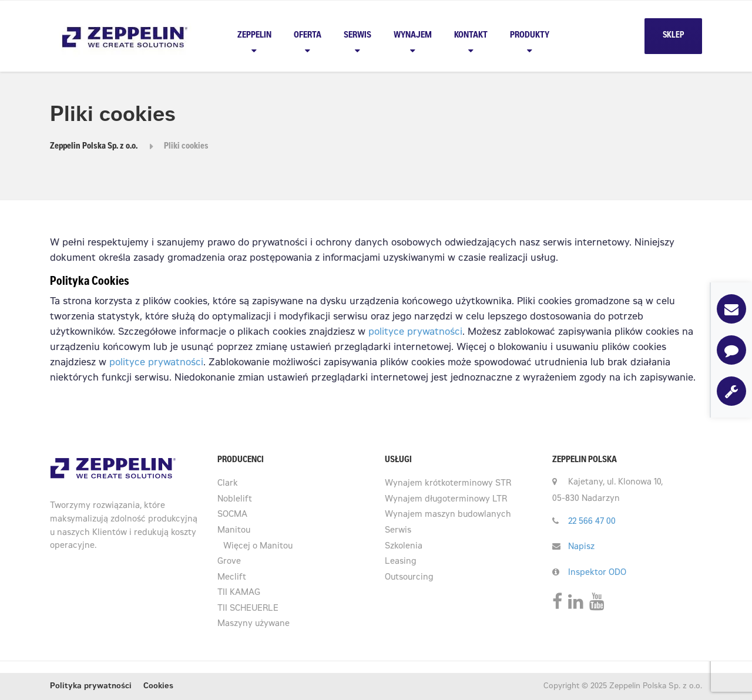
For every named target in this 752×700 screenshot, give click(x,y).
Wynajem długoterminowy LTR (446, 500)
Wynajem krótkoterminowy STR (448, 484)
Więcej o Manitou (258, 547)
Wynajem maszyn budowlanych (448, 515)
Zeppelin (254, 36)
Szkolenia (404, 547)
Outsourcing (409, 578)
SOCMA (232, 515)
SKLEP (673, 36)
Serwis (357, 36)
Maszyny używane (254, 624)
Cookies (158, 687)
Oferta (308, 36)
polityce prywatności (414, 332)
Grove (229, 562)
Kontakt (471, 36)
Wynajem (413, 36)
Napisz (581, 547)
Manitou (234, 531)
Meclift (232, 578)
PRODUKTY (530, 36)
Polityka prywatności (91, 687)
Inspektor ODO (597, 573)
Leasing (401, 562)
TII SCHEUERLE (248, 609)
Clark (228, 484)
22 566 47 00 (592, 522)
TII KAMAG (239, 593)
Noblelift (235, 500)
